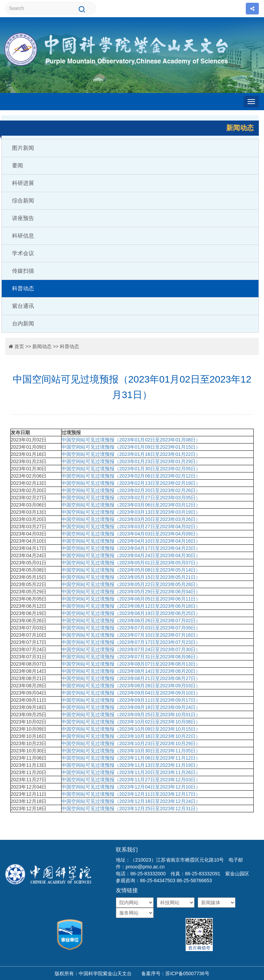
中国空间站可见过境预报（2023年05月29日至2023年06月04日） (131, 592)
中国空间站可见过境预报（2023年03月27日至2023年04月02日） (131, 527)
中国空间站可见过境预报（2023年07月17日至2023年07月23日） (131, 642)
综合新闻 (23, 201)
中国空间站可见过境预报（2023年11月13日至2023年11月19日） (131, 765)
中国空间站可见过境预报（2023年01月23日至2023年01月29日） (131, 461)
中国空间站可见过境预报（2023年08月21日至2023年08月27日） (131, 678)
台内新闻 (23, 324)
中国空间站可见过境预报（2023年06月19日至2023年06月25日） (131, 613)
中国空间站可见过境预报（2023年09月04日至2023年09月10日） (131, 693)
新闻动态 (42, 346)
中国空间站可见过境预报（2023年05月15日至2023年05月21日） (131, 577)
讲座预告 (23, 218)
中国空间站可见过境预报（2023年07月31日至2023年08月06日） (131, 657)
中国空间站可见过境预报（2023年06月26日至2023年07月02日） (131, 621)
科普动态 (23, 288)
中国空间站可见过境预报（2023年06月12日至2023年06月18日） (131, 606)
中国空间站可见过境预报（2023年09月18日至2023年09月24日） (131, 707)
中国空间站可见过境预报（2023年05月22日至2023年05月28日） (131, 584)
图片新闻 (23, 148)
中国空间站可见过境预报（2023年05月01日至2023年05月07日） (131, 563)
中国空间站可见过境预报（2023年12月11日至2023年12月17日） (131, 794)
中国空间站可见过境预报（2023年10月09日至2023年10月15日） (131, 729)
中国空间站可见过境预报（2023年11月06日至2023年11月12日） (131, 758)
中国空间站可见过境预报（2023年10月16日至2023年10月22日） (131, 736)
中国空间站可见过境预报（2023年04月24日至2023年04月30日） (131, 555)
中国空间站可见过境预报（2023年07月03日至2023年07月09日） (131, 628)
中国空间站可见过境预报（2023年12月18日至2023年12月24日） (131, 801)
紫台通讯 (23, 306)
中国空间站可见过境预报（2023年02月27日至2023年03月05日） (131, 498)
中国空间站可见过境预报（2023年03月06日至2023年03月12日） (131, 505)
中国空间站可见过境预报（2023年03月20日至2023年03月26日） (131, 519)
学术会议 (23, 253)
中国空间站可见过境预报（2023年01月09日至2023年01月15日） (131, 447)
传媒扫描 (23, 271)
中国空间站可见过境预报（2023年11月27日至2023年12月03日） (131, 780)
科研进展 (23, 183)
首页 (19, 346)
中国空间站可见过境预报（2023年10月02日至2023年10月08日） (131, 722)
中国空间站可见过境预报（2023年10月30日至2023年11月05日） (131, 751)
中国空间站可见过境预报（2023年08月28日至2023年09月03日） (131, 686)
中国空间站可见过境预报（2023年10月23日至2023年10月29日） (131, 743)
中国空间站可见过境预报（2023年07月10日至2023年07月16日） (131, 635)
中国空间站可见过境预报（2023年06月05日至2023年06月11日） (131, 599)
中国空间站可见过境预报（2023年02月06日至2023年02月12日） (131, 476)
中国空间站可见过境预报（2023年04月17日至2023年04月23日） (131, 548)
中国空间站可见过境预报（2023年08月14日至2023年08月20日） (131, 671)
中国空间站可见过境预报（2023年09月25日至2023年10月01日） (131, 715)
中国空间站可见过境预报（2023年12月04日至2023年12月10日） (131, 787)
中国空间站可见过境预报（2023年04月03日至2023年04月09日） (131, 534)
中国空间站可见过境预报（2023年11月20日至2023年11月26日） (131, 772)
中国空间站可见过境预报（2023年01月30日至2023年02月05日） (131, 469)
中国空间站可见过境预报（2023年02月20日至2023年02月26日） (131, 490)
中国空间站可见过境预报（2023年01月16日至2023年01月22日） (131, 454)
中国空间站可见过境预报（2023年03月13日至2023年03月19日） (131, 512)
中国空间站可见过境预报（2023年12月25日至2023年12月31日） (131, 809)
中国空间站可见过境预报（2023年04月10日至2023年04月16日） (131, 541)
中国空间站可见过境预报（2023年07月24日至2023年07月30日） (131, 649)
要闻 (18, 165)
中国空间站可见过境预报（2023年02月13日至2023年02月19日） (131, 483)
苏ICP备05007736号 (187, 973)
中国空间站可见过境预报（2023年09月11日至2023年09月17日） (131, 700)
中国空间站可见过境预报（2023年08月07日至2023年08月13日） (131, 664)
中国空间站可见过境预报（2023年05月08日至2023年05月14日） (131, 570)
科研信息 (23, 236)
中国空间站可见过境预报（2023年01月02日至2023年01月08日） (132, 440)
